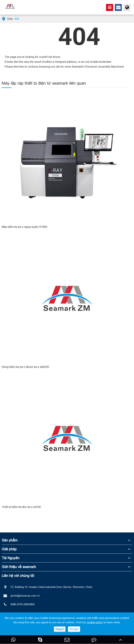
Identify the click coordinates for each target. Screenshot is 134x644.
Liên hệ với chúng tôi (18, 576)
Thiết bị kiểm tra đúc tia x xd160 (21, 507)
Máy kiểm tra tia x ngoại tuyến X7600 (25, 227)
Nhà (10, 19)
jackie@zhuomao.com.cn (21, 596)
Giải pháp (9, 549)
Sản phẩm (10, 540)
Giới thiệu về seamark (19, 567)
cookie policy (95, 622)
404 (17, 19)
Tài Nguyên (11, 558)
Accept (74, 629)
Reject (60, 629)
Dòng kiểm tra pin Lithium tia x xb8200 (25, 367)
